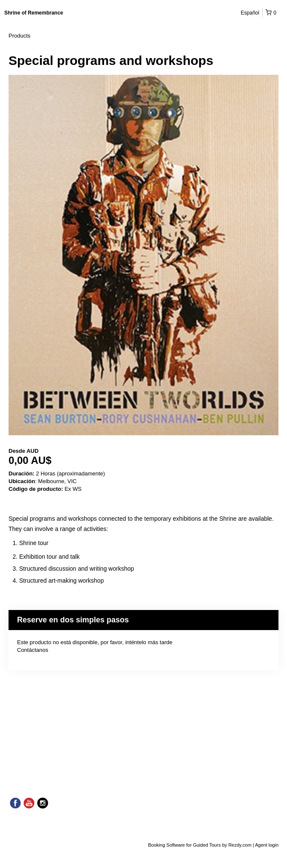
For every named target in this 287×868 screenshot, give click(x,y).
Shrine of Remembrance (34, 13)
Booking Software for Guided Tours (185, 845)
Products (19, 36)
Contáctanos (33, 650)
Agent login (267, 845)
